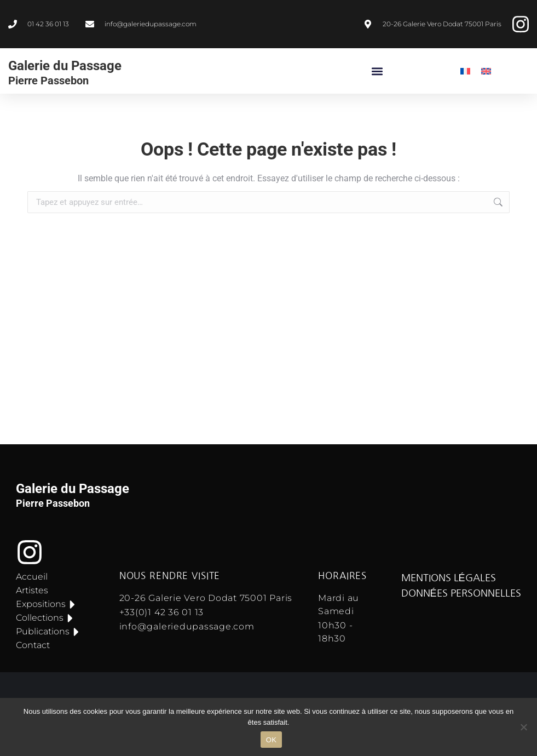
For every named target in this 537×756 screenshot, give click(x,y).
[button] (377, 71)
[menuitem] (465, 71)
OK (271, 740)
